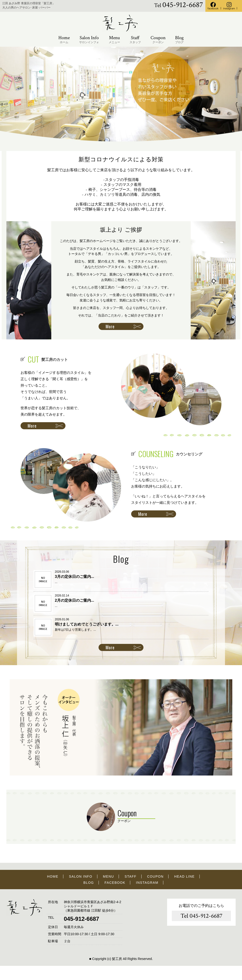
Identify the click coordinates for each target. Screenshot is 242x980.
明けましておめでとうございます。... (87, 624)
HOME (53, 876)
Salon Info (89, 40)
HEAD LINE (184, 876)
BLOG (89, 883)
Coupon (158, 40)
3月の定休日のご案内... (74, 577)
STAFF (130, 876)
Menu (114, 40)
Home (64, 40)
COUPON (155, 876)
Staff (135, 40)
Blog (179, 40)
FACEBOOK (115, 883)
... (56, 582)
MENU (109, 876)
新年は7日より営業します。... (75, 630)
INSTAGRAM (147, 883)
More (110, 326)
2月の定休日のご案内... (74, 600)
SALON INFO (81, 876)
